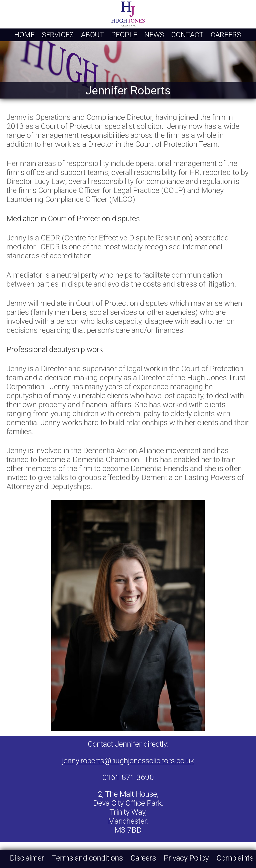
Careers (226, 35)
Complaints (235, 858)
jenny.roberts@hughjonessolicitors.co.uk (128, 761)
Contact (187, 35)
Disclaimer (27, 858)
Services (58, 35)
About (92, 35)
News (154, 35)
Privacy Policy (186, 858)
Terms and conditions (87, 858)
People (124, 35)
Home (24, 35)
